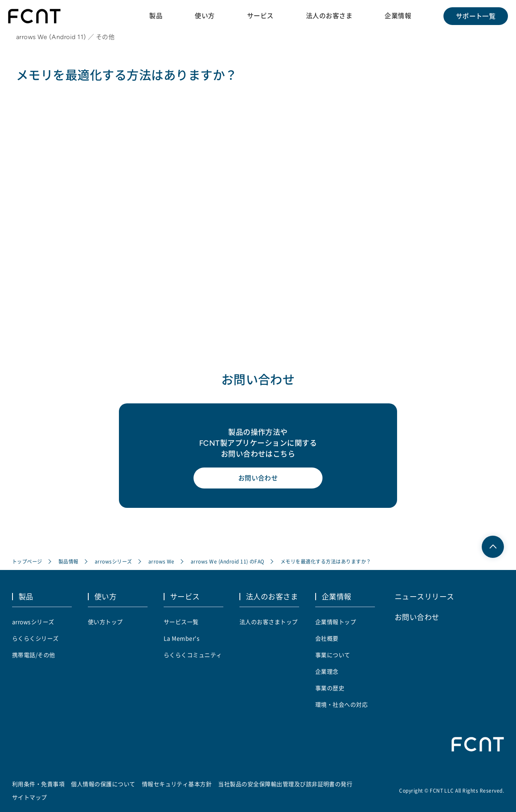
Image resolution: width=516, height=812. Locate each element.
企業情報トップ (336, 622)
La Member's (182, 638)
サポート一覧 (476, 16)
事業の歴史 (330, 688)
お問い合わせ (258, 478)
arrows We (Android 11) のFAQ (228, 561)
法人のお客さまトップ (269, 622)
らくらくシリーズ (35, 638)
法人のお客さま (329, 16)
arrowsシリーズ (113, 561)
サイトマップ (30, 797)
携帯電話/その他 (34, 655)
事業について (333, 655)
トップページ (27, 561)
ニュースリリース (424, 596)
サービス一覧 (181, 622)
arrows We (161, 561)
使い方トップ (105, 622)
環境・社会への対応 (341, 704)
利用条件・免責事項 (38, 784)
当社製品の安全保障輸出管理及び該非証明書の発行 (285, 784)
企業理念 (327, 671)
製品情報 (69, 561)
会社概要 (327, 638)
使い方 (205, 16)
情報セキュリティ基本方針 (177, 784)
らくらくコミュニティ (193, 655)
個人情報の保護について (103, 784)
